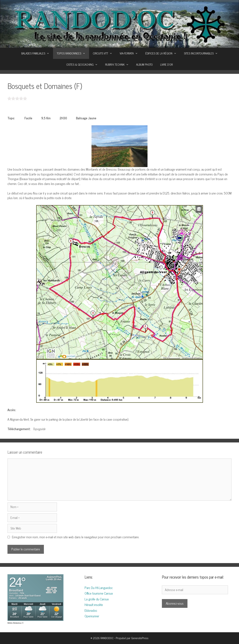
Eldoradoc (91, 610)
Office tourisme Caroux (99, 593)
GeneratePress (140, 638)
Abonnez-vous (175, 603)
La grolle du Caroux (97, 599)
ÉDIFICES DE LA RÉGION (163, 53)
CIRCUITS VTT (104, 53)
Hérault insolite (94, 605)
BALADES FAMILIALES (37, 53)
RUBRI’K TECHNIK (119, 65)
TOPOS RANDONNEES (73, 53)
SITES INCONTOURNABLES (203, 53)
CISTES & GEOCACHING (84, 65)
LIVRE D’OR (166, 64)
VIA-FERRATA (131, 53)
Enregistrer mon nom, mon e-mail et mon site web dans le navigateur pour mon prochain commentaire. (76, 537)
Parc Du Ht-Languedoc (99, 588)
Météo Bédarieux (15, 623)
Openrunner (92, 616)
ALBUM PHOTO (144, 64)
